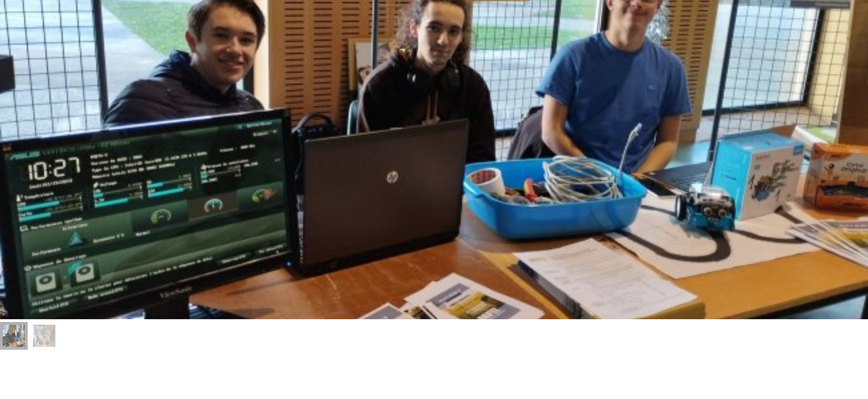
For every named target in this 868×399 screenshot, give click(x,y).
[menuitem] (14, 336)
